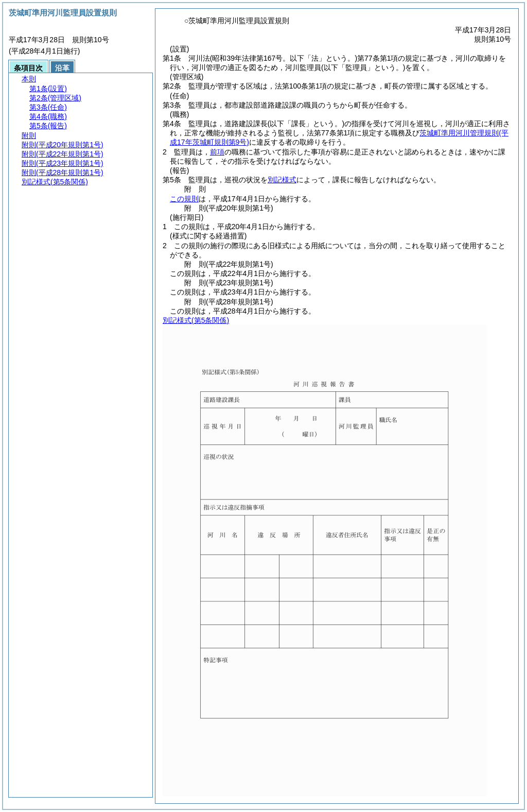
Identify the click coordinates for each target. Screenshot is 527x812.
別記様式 (282, 180)
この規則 (184, 199)
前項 (217, 152)
